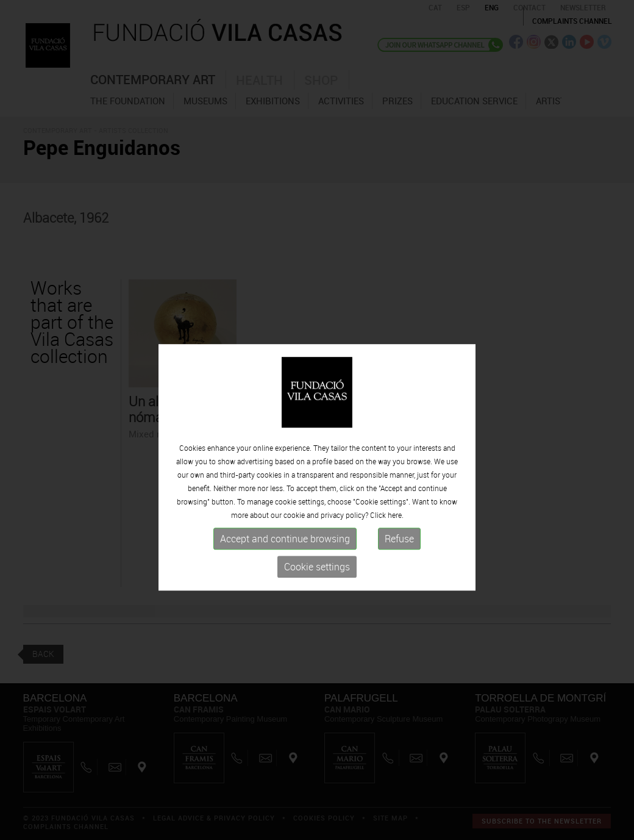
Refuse (399, 561)
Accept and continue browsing (285, 561)
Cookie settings (317, 589)
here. (396, 537)
